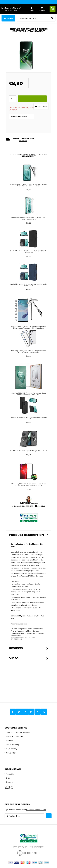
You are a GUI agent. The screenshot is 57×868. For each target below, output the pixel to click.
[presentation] (37, 18)
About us (10, 774)
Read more (23, 141)
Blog (8, 778)
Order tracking (13, 745)
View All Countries (9, 787)
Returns (10, 741)
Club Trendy (12, 749)
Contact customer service (18, 732)
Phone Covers (33, 631)
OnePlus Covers (17, 633)
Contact (10, 782)
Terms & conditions (15, 736)
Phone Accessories (35, 629)
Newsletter (11, 753)
